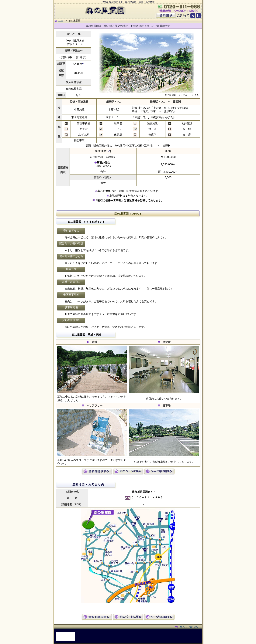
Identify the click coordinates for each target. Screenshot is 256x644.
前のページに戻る (189, 627)
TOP (61, 21)
